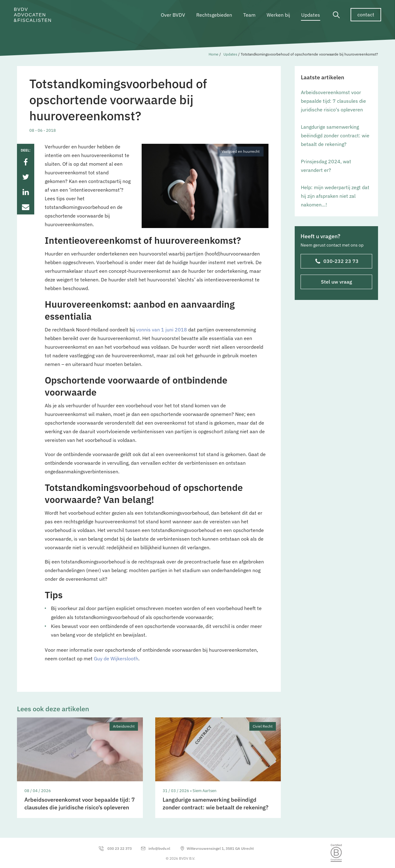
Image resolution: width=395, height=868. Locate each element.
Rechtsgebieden (214, 15)
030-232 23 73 (337, 262)
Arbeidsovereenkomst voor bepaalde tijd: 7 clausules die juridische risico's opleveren (333, 101)
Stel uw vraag (337, 282)
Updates (311, 15)
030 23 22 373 (120, 848)
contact (366, 15)
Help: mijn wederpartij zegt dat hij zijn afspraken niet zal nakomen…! (335, 196)
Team (249, 15)
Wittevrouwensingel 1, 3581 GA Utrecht (220, 848)
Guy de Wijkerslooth (116, 658)
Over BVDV (173, 15)
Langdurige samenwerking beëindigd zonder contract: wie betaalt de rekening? (335, 135)
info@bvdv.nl (159, 848)
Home (214, 54)
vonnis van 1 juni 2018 (162, 330)
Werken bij (278, 15)
